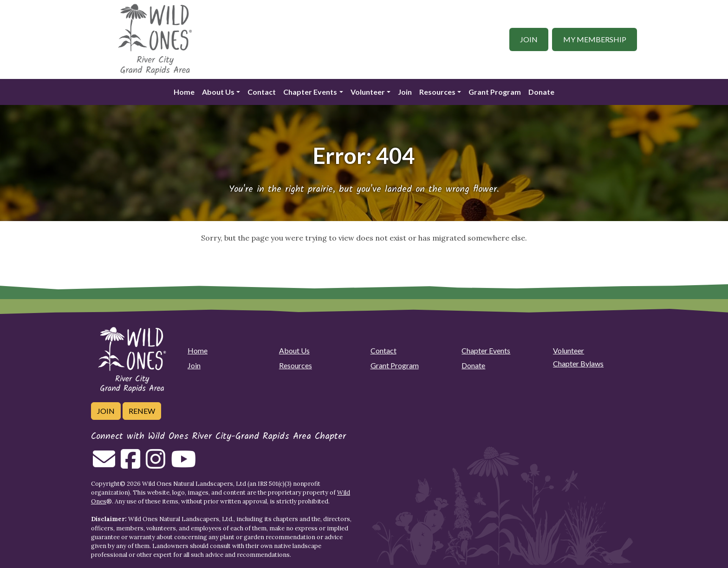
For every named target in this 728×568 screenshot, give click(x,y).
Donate (541, 92)
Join (529, 39)
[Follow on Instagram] (156, 464)
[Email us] (104, 464)
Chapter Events (310, 92)
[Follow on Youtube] (183, 464)
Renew (142, 411)
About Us (218, 92)
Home (184, 92)
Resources (437, 92)
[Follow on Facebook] (130, 464)
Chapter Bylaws (578, 363)
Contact (262, 92)
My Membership (595, 39)
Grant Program (495, 92)
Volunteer (368, 92)
